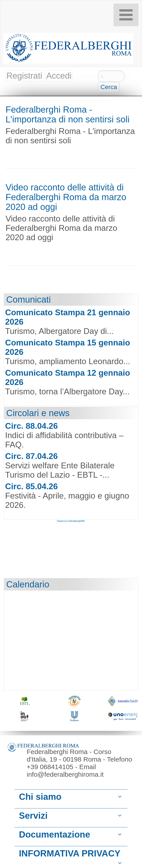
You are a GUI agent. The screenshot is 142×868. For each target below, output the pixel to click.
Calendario (28, 584)
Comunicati (28, 299)
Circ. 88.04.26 (31, 426)
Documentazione (55, 834)
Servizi (33, 816)
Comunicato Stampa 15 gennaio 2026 (68, 347)
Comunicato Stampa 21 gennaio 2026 (68, 317)
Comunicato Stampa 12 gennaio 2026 (68, 378)
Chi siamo (40, 797)
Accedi (59, 76)
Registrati (24, 76)
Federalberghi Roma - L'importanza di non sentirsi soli (68, 114)
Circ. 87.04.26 (31, 456)
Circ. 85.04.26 (31, 486)
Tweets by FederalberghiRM (71, 521)
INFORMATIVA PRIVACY (70, 853)
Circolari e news (38, 413)
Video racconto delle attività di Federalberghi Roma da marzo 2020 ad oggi (66, 197)
